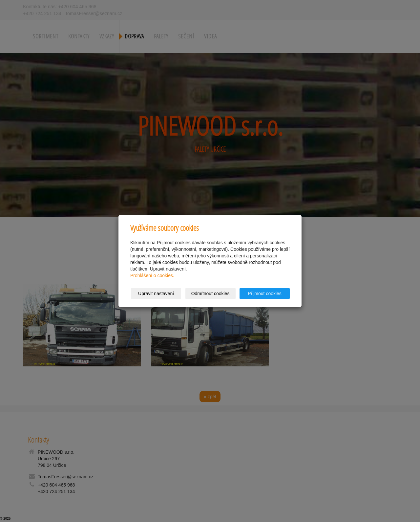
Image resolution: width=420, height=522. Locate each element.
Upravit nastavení (156, 294)
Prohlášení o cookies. (152, 275)
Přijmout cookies (265, 294)
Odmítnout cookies (210, 294)
